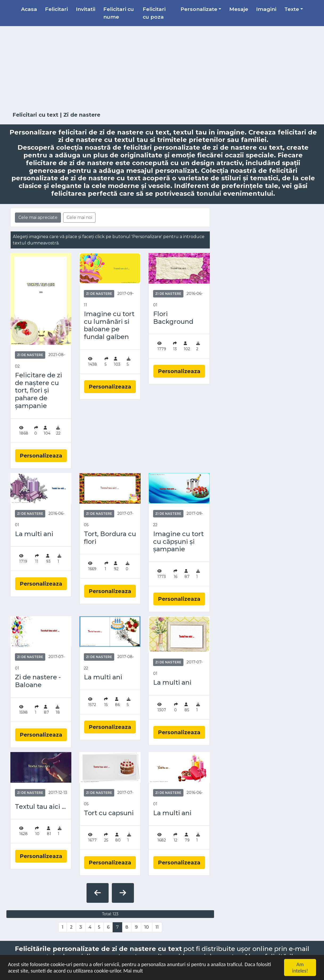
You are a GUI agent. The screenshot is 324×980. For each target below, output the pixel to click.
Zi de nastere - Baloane (38, 681)
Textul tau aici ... (40, 807)
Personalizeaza (41, 456)
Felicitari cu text (35, 115)
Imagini (266, 9)
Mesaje (239, 9)
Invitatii (86, 9)
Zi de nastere (30, 355)
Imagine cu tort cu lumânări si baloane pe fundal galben (109, 325)
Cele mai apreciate (38, 217)
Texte (292, 9)
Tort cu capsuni (109, 813)
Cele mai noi (79, 217)
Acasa (29, 9)
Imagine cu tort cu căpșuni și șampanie (178, 542)
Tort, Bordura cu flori (110, 538)
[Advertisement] (162, 69)
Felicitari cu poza (154, 13)
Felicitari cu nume (119, 13)
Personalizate (199, 9)
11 (157, 927)
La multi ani (34, 534)
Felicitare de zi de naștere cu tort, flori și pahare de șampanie (38, 391)
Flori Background (173, 318)
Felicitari (56, 9)
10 (147, 927)
